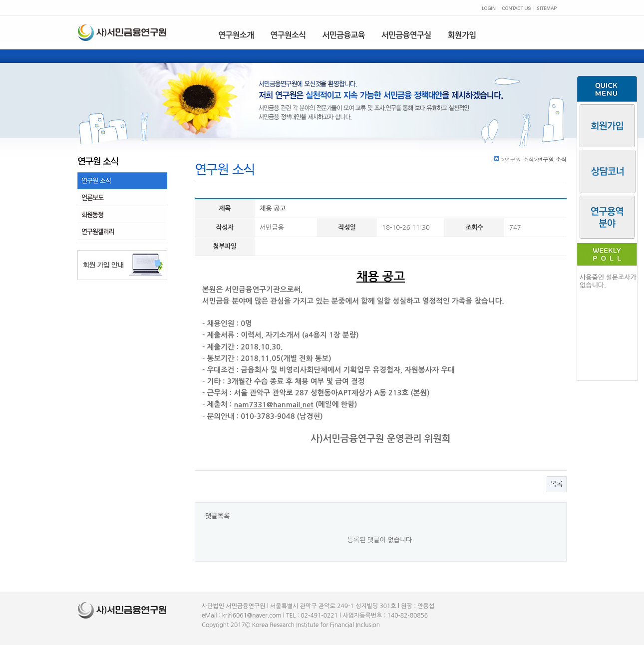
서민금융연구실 (406, 35)
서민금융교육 (343, 35)
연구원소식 (288, 35)
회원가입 (462, 35)
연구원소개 (236, 35)
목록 (557, 484)
